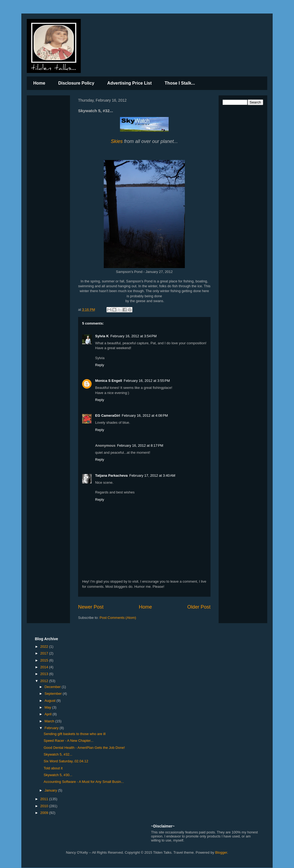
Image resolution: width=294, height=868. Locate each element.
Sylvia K (102, 336)
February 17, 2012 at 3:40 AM (152, 475)
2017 (45, 653)
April (49, 714)
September (54, 694)
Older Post (199, 607)
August (51, 701)
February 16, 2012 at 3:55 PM (147, 381)
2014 (45, 667)
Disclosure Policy (76, 83)
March (50, 721)
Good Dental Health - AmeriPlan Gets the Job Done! (84, 748)
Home (39, 83)
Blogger (221, 852)
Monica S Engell (109, 381)
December (53, 687)
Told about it (53, 768)
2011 (45, 799)
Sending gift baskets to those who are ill (74, 734)
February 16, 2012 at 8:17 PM (140, 445)
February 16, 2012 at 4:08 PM (145, 415)
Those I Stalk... (180, 83)
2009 (45, 813)
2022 (45, 647)
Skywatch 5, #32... (58, 754)
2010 (45, 806)
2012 (45, 681)
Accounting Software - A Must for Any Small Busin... (84, 782)
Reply (100, 365)
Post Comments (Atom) (118, 618)
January (51, 790)
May (48, 707)
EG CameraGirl (108, 415)
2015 (45, 660)
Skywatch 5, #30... (58, 775)
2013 (45, 674)
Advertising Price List (130, 83)
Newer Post (91, 607)
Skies (117, 141)
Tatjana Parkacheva (111, 475)
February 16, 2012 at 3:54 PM (134, 336)
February (52, 728)
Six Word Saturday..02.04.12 (66, 761)
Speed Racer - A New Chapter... (68, 741)
